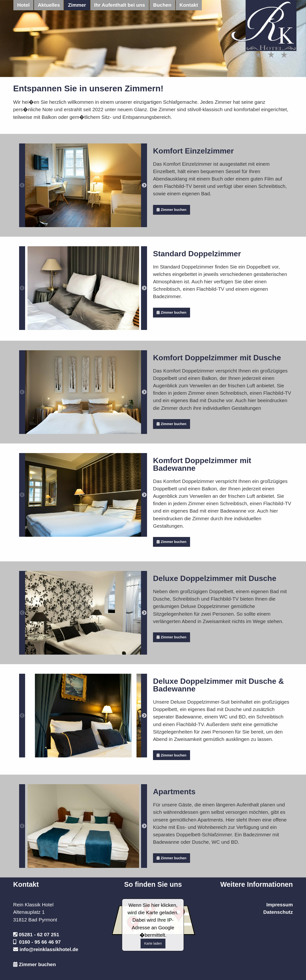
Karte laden (153, 943)
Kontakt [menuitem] (189, 5)
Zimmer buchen (171, 210)
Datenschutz (278, 912)
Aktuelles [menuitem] (49, 5)
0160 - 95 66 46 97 (40, 942)
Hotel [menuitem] (23, 5)
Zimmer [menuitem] (77, 5)
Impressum (280, 905)
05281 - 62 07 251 (39, 934)
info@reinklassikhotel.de (49, 949)
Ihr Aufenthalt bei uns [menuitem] (120, 5)
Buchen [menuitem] (162, 5)
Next (144, 185)
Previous (22, 185)
